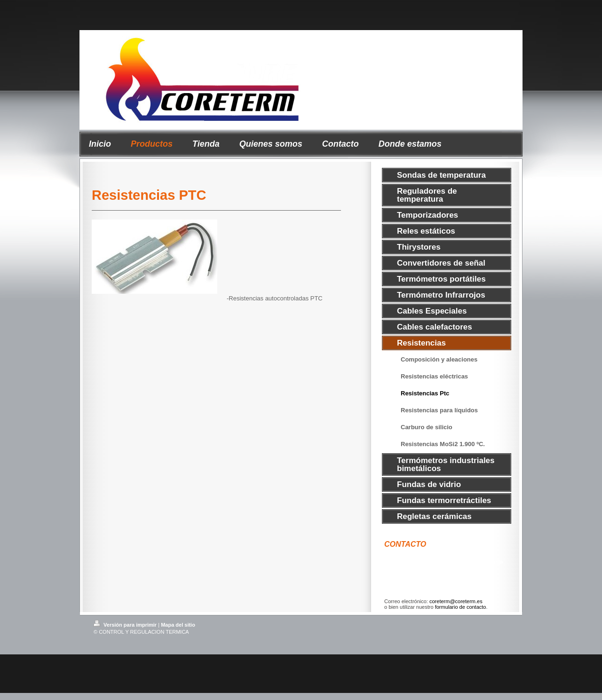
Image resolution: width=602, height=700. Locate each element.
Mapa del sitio (178, 625)
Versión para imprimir (126, 625)
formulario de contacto (461, 607)
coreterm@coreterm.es (456, 601)
